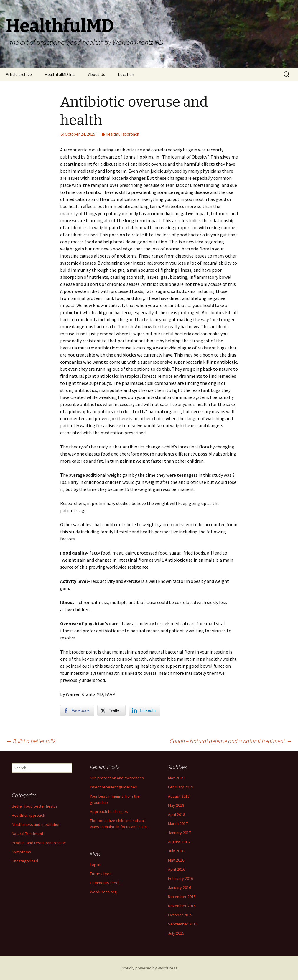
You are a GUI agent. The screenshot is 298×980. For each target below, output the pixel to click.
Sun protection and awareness (117, 778)
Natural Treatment (28, 834)
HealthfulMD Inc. (60, 74)
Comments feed (104, 883)
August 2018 (179, 796)
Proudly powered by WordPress (149, 968)
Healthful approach (122, 134)
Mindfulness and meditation (36, 824)
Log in (95, 864)
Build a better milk (31, 741)
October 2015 (180, 915)
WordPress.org (103, 892)
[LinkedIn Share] (144, 710)
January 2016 (180, 887)
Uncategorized (25, 861)
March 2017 (178, 824)
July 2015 (176, 933)
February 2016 (181, 878)
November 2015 (182, 906)
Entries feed (101, 874)
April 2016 (177, 869)
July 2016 (176, 851)
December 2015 (182, 897)
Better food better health (34, 806)
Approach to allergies (109, 811)
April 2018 (177, 814)
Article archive (19, 74)
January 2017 (180, 833)
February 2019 (181, 787)
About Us (97, 74)
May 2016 (176, 860)
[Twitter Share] (111, 710)
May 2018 (176, 805)
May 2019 (176, 778)
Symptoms (21, 852)
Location (126, 74)
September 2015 (183, 924)
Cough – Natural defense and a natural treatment (231, 741)
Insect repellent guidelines (113, 787)
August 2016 (179, 842)
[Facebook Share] (77, 710)
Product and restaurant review (39, 843)
